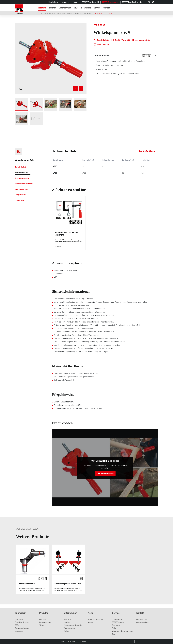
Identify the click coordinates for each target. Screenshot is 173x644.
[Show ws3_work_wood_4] (21, 119)
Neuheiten (43, 619)
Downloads (116, 625)
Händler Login (53, 2)
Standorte (67, 622)
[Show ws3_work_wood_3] (80, 104)
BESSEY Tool (42, 13)
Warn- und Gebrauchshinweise (122, 631)
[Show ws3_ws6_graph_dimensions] (36, 119)
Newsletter (66, 2)
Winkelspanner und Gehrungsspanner (81, 13)
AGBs (17, 625)
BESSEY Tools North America (132, 2)
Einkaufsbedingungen (22, 628)
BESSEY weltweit (118, 622)
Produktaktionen (118, 619)
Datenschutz (19, 619)
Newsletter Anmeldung (96, 619)
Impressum (19, 631)
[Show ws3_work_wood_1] (51, 104)
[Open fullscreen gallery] (21, 89)
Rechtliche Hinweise (22, 622)
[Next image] (81, 89)
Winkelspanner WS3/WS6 (103, 13)
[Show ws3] (21, 104)
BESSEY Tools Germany (110, 2)
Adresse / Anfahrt (142, 622)
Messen (91, 622)
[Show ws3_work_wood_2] (65, 104)
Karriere (76, 2)
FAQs (114, 628)
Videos (42, 625)
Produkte (51, 13)
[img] (51, 59)
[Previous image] (75, 89)
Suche (114, 634)
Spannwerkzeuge (61, 13)
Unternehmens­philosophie (73, 625)
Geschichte (67, 619)
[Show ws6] (36, 104)
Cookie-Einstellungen (105, 473)
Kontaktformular (142, 619)
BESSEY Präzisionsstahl (90, 2)
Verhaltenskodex (69, 628)
